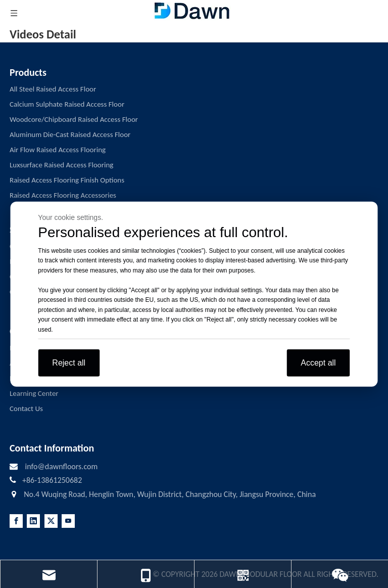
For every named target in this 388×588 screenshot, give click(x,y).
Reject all (69, 363)
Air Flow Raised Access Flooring (58, 150)
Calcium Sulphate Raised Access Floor (67, 104)
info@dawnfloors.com (61, 466)
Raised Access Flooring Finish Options (67, 180)
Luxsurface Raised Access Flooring (61, 165)
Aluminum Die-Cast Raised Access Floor (70, 134)
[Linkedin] (33, 521)
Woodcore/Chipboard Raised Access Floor (74, 119)
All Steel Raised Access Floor (53, 89)
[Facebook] (16, 521)
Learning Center (34, 393)
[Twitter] (51, 521)
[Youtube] (68, 521)
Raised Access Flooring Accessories (63, 195)
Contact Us (26, 409)
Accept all (318, 363)
